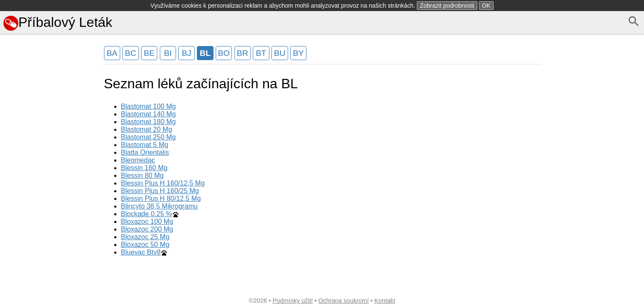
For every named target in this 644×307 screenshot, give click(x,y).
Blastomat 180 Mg (149, 122)
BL (205, 53)
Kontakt (385, 301)
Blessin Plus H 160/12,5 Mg (163, 183)
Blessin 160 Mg (144, 168)
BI (168, 53)
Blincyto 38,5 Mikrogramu (160, 206)
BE (149, 53)
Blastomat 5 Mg (145, 145)
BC (131, 53)
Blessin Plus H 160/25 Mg (160, 191)
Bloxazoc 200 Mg (147, 229)
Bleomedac (138, 160)
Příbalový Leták (58, 22)
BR (243, 53)
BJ (186, 53)
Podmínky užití (292, 301)
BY (298, 53)
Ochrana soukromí (344, 301)
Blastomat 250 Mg (149, 137)
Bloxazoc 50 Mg (145, 245)
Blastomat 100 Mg (149, 106)
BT (261, 53)
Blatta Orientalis (145, 152)
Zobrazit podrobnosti (447, 6)
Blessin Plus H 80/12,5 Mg (161, 198)
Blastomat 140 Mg (149, 114)
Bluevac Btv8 (141, 252)
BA (112, 53)
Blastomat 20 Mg (147, 129)
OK (486, 6)
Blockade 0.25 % (147, 214)
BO (224, 53)
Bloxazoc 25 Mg (145, 237)
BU (280, 53)
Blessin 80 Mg (143, 175)
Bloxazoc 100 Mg (147, 222)
